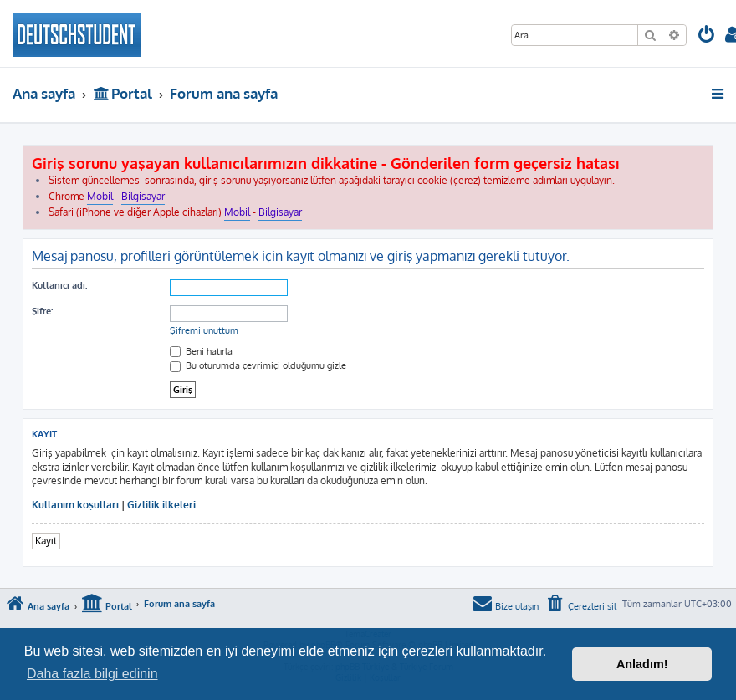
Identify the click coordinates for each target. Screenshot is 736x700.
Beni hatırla (201, 351)
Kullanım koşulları (75, 505)
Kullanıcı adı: (59, 285)
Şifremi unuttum (204, 330)
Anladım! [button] (642, 664)
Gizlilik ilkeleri (161, 505)
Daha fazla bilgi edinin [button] (92, 674)
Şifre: (42, 311)
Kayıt (46, 541)
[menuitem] (707, 36)
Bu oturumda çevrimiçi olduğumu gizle (258, 365)
